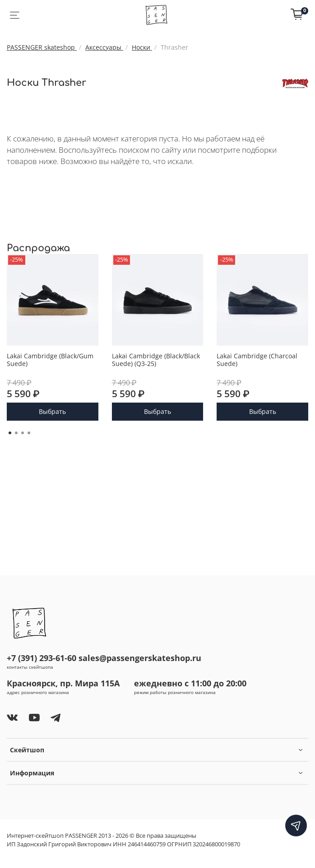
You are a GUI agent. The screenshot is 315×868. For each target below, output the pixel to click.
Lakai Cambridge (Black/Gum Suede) (50, 359)
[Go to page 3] (23, 433)
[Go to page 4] (29, 433)
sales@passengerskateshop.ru (140, 658)
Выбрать (52, 411)
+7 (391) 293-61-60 (42, 658)
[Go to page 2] (16, 433)
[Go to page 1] (10, 433)
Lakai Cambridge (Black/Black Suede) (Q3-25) (156, 359)
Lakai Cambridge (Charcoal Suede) (257, 359)
